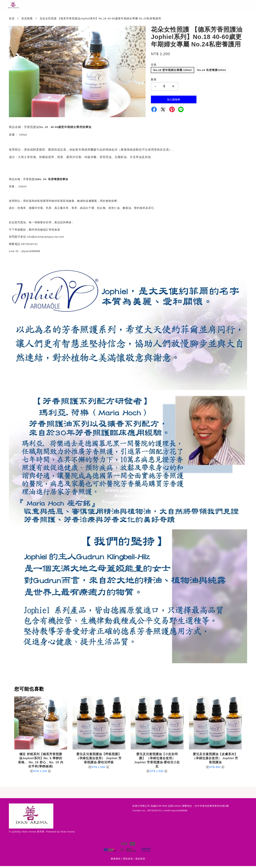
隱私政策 (128, 861)
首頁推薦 (27, 20)
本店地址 (79, 6)
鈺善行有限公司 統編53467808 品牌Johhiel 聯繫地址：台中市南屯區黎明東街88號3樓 (181, 808)
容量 (154, 67)
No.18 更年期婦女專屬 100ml (172, 72)
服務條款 (116, 861)
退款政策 (140, 861)
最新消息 (62, 6)
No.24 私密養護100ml (212, 72)
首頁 (30, 6)
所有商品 (46, 6)
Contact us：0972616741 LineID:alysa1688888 (160, 812)
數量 (154, 82)
